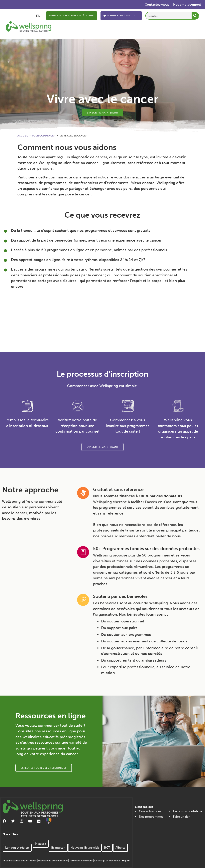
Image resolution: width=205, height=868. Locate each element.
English (126, 861)
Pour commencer (44, 136)
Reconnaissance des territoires (20, 861)
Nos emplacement (187, 4)
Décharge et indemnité (107, 861)
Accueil (23, 136)
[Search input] (169, 16)
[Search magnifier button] (195, 16)
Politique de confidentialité (53, 861)
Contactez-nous (157, 4)
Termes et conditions (81, 861)
